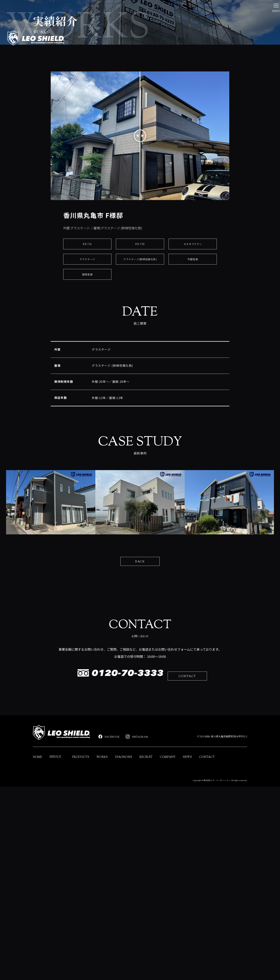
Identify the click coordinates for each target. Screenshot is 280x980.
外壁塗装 (193, 331)
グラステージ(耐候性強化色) (140, 331)
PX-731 (87, 315)
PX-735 (140, 315)
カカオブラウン (193, 315)
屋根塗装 (87, 346)
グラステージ (87, 331)
